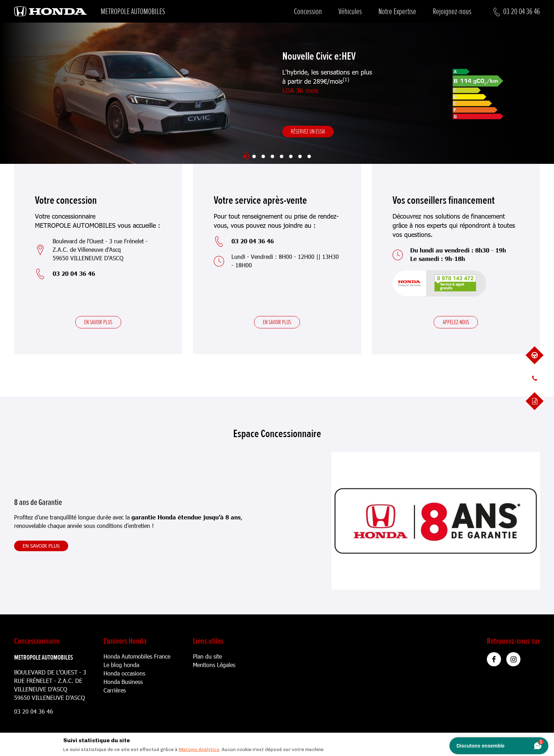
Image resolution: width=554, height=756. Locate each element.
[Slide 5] (282, 156)
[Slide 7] (300, 156)
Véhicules (350, 11)
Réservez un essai (308, 131)
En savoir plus (98, 322)
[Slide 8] (309, 156)
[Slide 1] (245, 156)
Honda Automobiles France (137, 656)
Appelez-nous (456, 322)
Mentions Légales (214, 665)
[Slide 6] (291, 156)
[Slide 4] (272, 156)
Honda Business (123, 682)
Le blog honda (121, 665)
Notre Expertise (397, 11)
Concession (308, 11)
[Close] (492, 739)
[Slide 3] (263, 156)
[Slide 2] (254, 156)
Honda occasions (124, 673)
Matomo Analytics (199, 749)
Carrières (115, 690)
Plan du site (207, 656)
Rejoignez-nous (452, 11)
